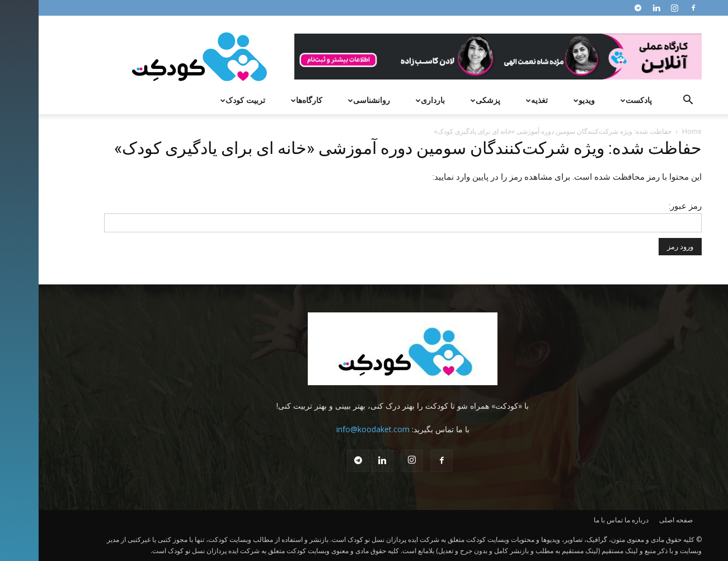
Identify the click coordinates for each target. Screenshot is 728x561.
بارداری (390, 100)
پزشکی (445, 100)
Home (653, 131)
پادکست (596, 100)
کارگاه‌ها (267, 100)
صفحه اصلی (637, 520)
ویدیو (544, 100)
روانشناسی (329, 100)
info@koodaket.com (334, 429)
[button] (650, 101)
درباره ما (598, 520)
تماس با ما (570, 520)
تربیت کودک (203, 100)
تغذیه (497, 100)
